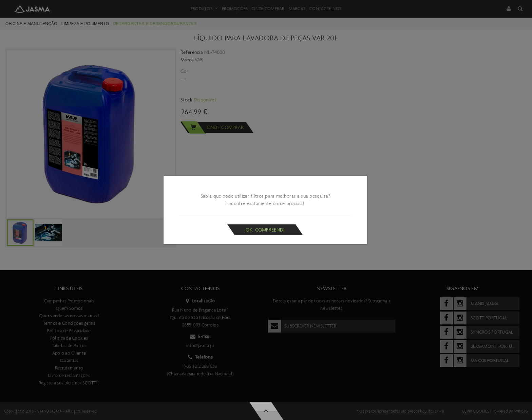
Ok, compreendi (265, 230)
